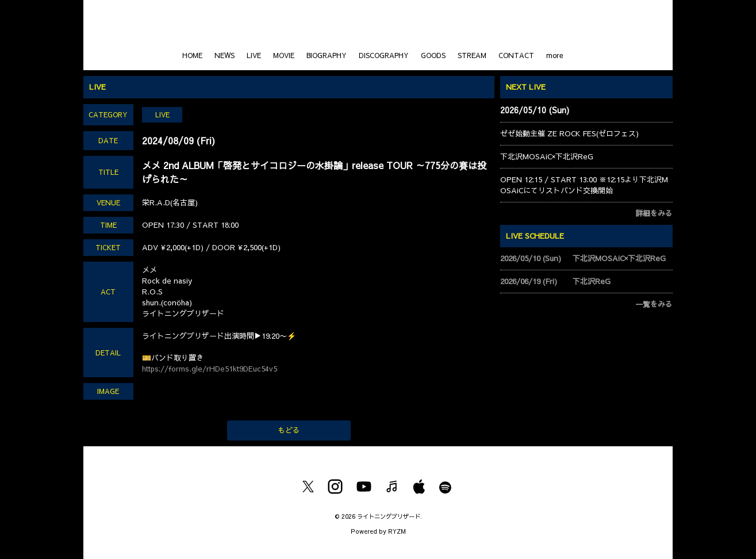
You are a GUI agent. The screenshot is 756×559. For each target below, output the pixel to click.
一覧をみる (654, 304)
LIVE (254, 55)
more (554, 55)
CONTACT (516, 55)
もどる (289, 430)
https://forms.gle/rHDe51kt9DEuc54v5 (210, 369)
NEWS (225, 55)
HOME (192, 55)
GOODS (433, 55)
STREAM (472, 55)
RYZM (397, 531)
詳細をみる (654, 213)
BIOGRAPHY (327, 55)
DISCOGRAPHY (384, 55)
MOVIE (284, 55)
